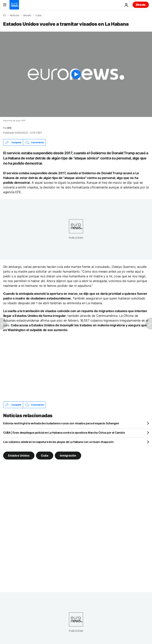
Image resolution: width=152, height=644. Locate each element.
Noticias (14, 15)
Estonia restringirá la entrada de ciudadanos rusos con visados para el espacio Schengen (61, 423)
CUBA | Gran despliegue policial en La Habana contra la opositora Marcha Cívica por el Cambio (64, 433)
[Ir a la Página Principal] (14, 5)
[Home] (4, 15)
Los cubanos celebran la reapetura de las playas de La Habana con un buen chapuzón (58, 442)
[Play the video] (76, 74)
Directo (141, 5)
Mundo (27, 15)
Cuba (38, 15)
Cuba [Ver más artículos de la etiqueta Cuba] (45, 455)
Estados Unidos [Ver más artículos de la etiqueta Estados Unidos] (19, 455)
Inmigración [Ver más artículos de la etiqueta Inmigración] (68, 455)
